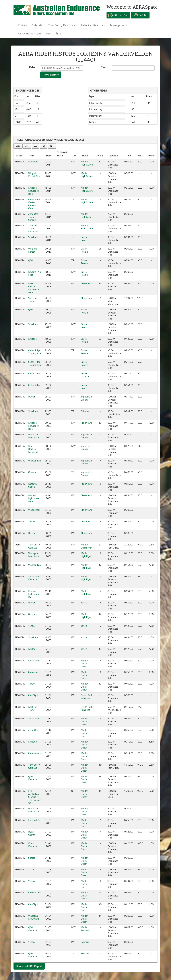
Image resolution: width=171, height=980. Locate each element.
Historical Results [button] (93, 25)
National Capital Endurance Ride (34, 288)
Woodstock (34, 510)
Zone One (33, 730)
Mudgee (32, 339)
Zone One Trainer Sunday (33, 217)
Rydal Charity (32, 833)
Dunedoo (33, 162)
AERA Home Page (118, 15)
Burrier (32, 397)
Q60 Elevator (33, 778)
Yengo (31, 521)
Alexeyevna (87, 283)
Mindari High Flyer (86, 555)
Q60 (30, 260)
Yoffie (84, 603)
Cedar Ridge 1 (34, 386)
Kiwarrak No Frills (35, 273)
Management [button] (120, 25)
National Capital (33, 485)
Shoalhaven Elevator (34, 578)
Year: (104, 67)
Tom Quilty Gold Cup (34, 546)
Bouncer (85, 942)
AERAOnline (140, 15)
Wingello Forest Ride (34, 175)
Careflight (33, 695)
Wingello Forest (33, 250)
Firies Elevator (33, 845)
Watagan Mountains (34, 436)
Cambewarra (35, 753)
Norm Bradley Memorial (33, 449)
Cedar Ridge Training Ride (35, 352)
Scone (31, 869)
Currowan (33, 672)
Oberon (32, 472)
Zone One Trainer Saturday (33, 229)
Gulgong (33, 614)
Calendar (38, 25)
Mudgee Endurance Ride (34, 191)
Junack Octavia (85, 375)
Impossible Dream (86, 398)
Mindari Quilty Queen (85, 664)
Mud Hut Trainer (33, 708)
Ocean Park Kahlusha (87, 697)
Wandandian (34, 461)
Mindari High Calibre (87, 163)
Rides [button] (23, 25)
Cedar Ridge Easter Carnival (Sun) (34, 204)
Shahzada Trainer (33, 299)
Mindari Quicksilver (86, 546)
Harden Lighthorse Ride (34, 498)
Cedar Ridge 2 (34, 375)
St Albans (33, 237)
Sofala (32, 858)
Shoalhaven (34, 661)
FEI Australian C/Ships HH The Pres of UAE (34, 797)
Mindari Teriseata (86, 929)
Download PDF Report (29, 966)
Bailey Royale (84, 239)
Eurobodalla (34, 820)
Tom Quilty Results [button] (62, 25)
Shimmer (85, 411)
